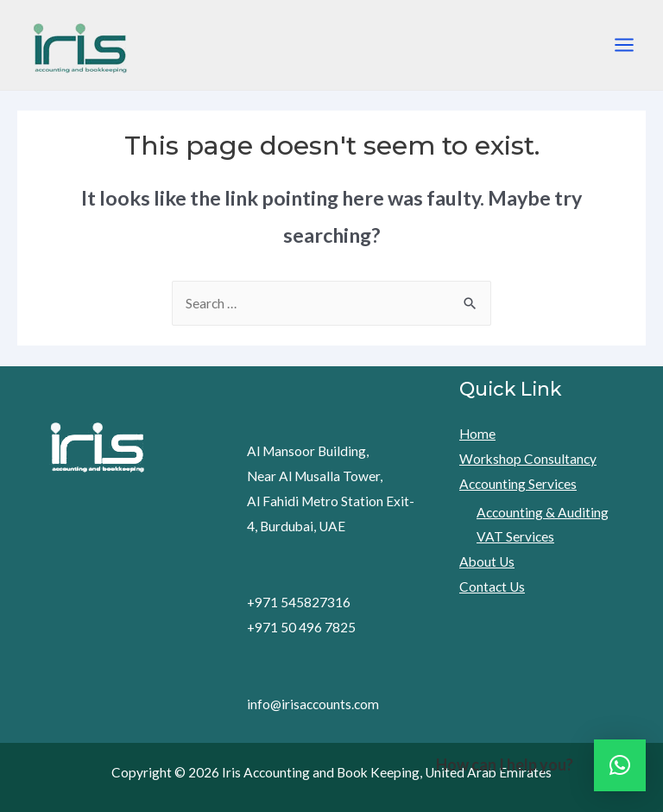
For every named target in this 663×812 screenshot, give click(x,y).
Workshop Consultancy (528, 459)
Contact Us (492, 587)
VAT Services (515, 536)
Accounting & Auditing (543, 512)
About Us (487, 561)
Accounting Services (518, 484)
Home (477, 434)
